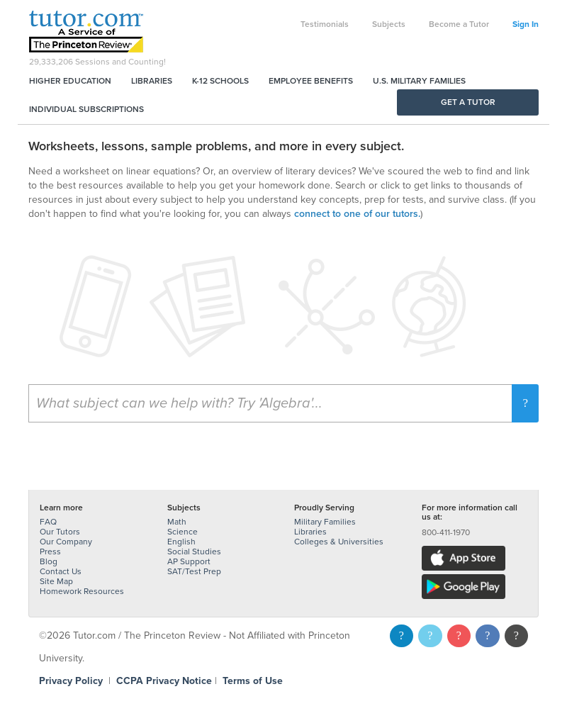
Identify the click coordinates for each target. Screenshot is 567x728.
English (181, 542)
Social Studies (194, 551)
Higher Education (70, 81)
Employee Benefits (311, 81)
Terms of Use (253, 681)
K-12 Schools (220, 81)
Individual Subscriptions (86, 109)
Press (50, 551)
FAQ (48, 522)
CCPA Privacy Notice (164, 681)
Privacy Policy (71, 681)
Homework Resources (82, 591)
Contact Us (61, 571)
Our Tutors (60, 532)
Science (183, 532)
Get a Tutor (468, 102)
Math (177, 522)
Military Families (325, 522)
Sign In (526, 24)
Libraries (152, 81)
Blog (49, 561)
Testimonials (325, 24)
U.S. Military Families (419, 81)
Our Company (66, 542)
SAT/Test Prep (194, 571)
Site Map (56, 581)
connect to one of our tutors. (357, 214)
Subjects (389, 24)
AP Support (189, 561)
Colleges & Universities (339, 542)
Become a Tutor (459, 24)
